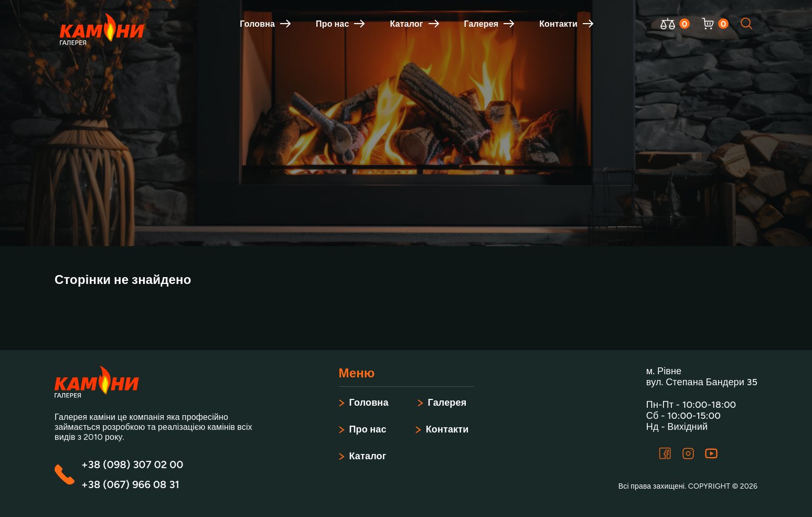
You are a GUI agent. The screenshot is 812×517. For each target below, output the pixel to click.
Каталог (414, 24)
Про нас (340, 24)
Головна (265, 24)
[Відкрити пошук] (747, 24)
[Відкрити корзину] (708, 24)
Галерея (489, 24)
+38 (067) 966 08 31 (130, 484)
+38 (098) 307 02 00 (132, 465)
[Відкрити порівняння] (668, 24)
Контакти (566, 24)
